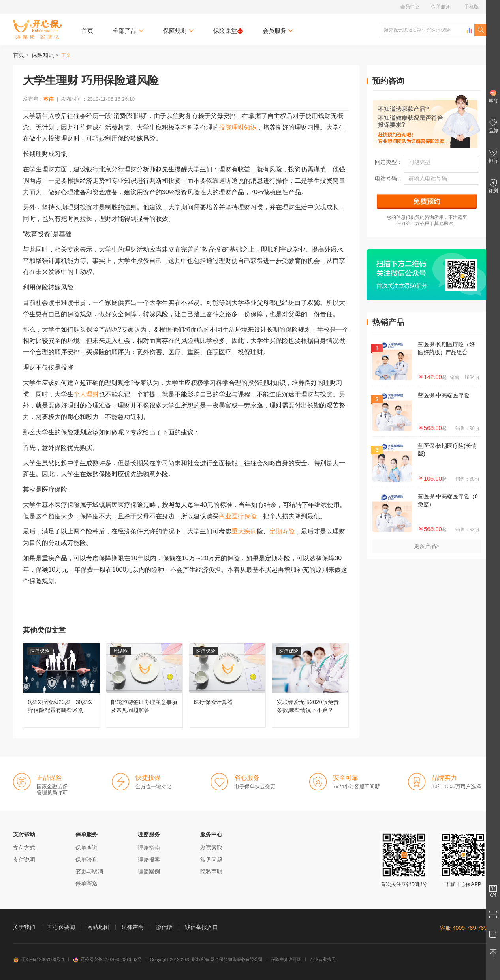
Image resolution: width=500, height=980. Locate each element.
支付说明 (24, 860)
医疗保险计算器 (227, 685)
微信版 (164, 927)
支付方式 (24, 848)
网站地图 (98, 927)
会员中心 (410, 7)
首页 (87, 31)
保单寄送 (86, 883)
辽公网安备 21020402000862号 (107, 959)
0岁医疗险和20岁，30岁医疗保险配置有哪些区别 (61, 685)
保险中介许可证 (286, 959)
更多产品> (427, 546)
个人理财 (86, 394)
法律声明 (133, 927)
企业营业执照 (323, 959)
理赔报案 (149, 860)
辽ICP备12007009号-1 (39, 959)
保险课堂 (228, 31)
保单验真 (86, 860)
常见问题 (211, 860)
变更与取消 (89, 871)
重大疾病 (244, 531)
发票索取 (211, 848)
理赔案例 (149, 871)
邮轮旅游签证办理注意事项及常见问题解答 (144, 685)
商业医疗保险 (238, 516)
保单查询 (86, 848)
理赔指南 (149, 848)
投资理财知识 (238, 127)
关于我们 (24, 927)
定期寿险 (282, 531)
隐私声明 (211, 871)
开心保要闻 (61, 927)
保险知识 (43, 55)
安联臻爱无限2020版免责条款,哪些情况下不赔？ (310, 685)
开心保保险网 (37, 30)
